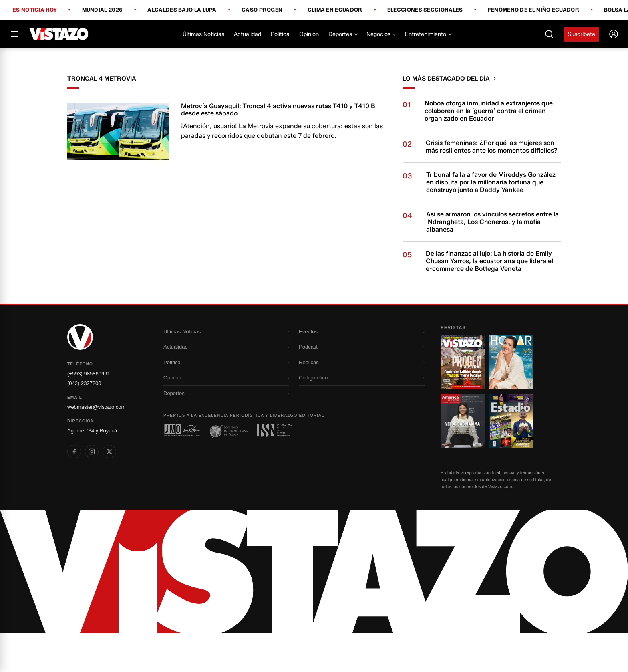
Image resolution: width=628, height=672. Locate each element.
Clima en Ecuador (335, 10)
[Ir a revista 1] (463, 401)
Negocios (381, 34)
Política (280, 34)
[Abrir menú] (14, 34)
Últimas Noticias (203, 34)
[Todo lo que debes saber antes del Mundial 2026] (314, 68)
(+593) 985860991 (89, 413)
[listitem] (74, 491)
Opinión (309, 34)
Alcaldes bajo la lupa (182, 10)
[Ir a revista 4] (511, 460)
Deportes (343, 34)
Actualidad (248, 34)
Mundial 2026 (103, 10)
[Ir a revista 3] (463, 460)
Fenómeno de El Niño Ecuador (533, 10)
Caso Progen (262, 10)
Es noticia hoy (35, 10)
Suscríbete (581, 34)
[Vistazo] (59, 34)
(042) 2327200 (84, 423)
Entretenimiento (428, 34)
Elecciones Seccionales (425, 10)
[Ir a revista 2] (511, 401)
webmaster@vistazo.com (96, 446)
